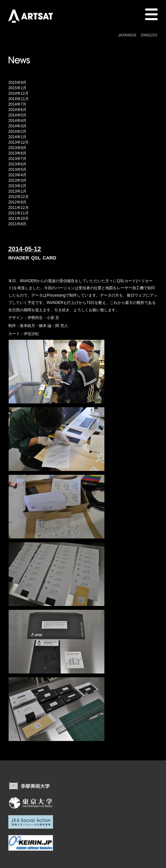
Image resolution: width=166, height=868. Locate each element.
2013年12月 (19, 142)
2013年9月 (17, 148)
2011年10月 (19, 219)
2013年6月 (17, 164)
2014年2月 (17, 131)
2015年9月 (17, 83)
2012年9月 (17, 202)
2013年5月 (17, 170)
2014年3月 (17, 126)
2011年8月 (17, 224)
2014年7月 (17, 104)
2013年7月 (17, 159)
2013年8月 (17, 153)
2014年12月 (19, 93)
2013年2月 (17, 186)
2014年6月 (17, 110)
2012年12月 (19, 197)
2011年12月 (19, 208)
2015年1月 (17, 88)
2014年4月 (17, 121)
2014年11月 (19, 99)
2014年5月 (17, 115)
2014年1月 (17, 137)
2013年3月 (17, 180)
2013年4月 (17, 175)
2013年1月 (17, 191)
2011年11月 (19, 213)
